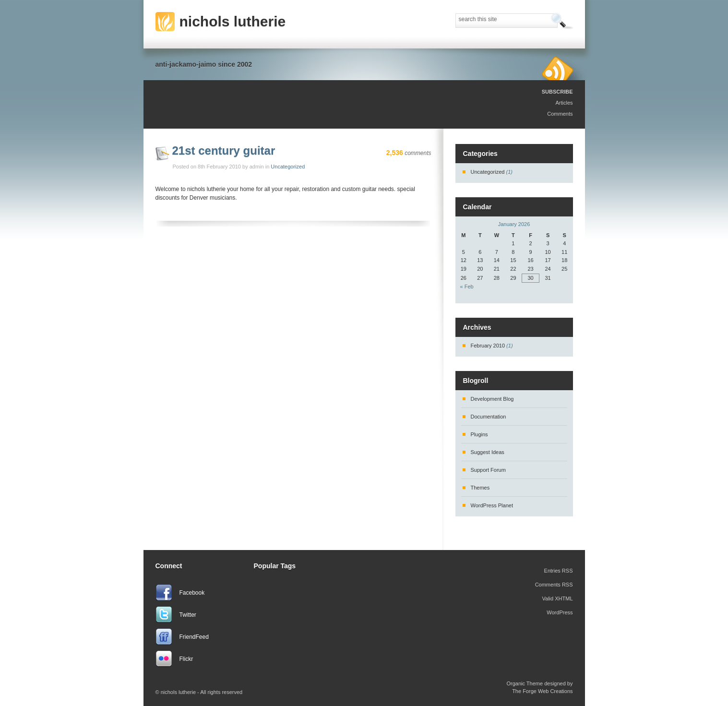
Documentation (489, 417)
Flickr (186, 659)
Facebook (192, 593)
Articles (564, 103)
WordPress (560, 612)
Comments (560, 114)
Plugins (479, 434)
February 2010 (488, 346)
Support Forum (488, 470)
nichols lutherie (233, 21)
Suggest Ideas (488, 452)
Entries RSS (559, 571)
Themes (480, 488)
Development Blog (492, 399)
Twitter (188, 615)
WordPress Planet (492, 505)
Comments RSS (554, 585)
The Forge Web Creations (542, 691)
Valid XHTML (558, 598)
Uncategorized (288, 167)
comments (409, 153)
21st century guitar (224, 150)
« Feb (467, 287)
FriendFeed (194, 637)
